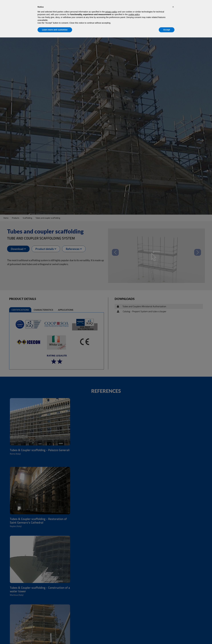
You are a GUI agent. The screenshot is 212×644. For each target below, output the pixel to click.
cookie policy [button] (134, 14)
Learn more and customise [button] (55, 30)
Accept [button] (167, 30)
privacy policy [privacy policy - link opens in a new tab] (111, 12)
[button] (173, 7)
